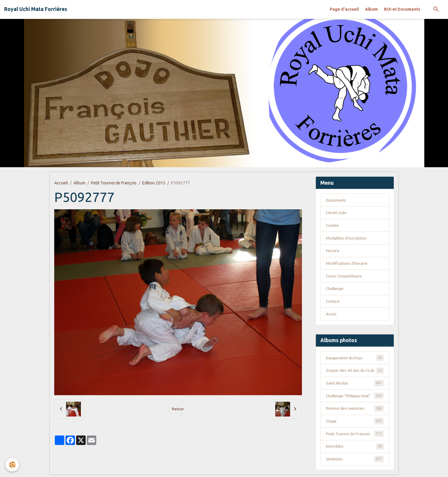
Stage (355, 422)
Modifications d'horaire (347, 264)
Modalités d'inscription (347, 238)
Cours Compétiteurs (344, 277)
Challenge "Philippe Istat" (355, 397)
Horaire (333, 251)
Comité (332, 226)
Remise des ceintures (355, 410)
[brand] (36, 9)
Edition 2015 (154, 183)
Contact (333, 302)
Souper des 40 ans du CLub (355, 371)
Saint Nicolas (355, 384)
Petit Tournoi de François (114, 183)
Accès (332, 315)
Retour (178, 409)
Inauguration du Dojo (355, 359)
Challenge (335, 289)
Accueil (61, 183)
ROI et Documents (402, 9)
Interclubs (355, 448)
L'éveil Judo (337, 213)
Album (371, 9)
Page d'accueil (344, 9)
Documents (337, 200)
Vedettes (355, 461)
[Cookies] (13, 465)
